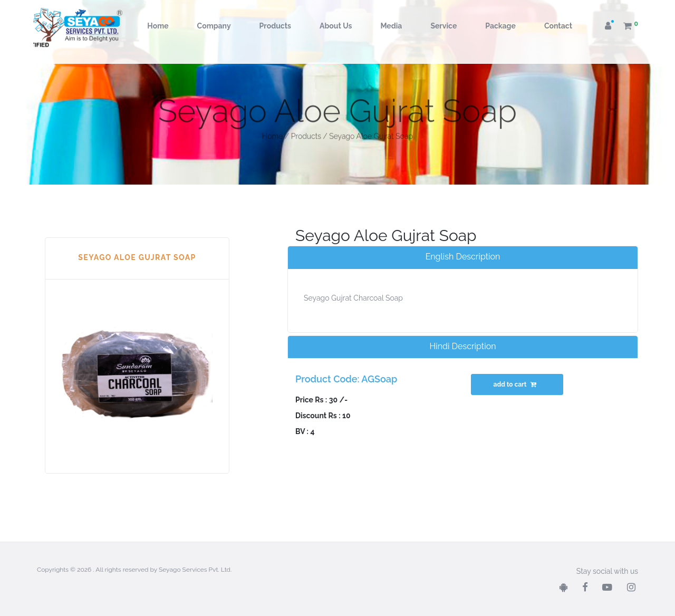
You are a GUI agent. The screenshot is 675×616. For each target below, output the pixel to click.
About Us (336, 26)
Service (443, 26)
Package (500, 26)
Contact (558, 26)
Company (214, 26)
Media (391, 26)
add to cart (516, 384)
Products (275, 26)
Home (158, 26)
